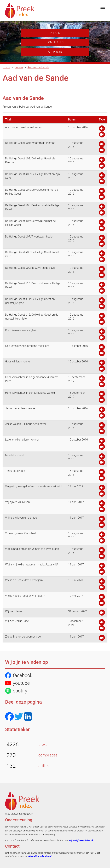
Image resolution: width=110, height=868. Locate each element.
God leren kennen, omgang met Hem (27, 346)
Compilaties (55, 42)
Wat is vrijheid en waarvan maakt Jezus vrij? (31, 565)
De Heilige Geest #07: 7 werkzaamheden (29, 237)
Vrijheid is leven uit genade (21, 518)
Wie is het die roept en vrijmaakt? (25, 596)
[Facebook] (9, 717)
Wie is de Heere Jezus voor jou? (24, 580)
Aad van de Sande (38, 67)
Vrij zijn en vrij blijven (17, 502)
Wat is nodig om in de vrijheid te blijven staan (32, 549)
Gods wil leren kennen (18, 361)
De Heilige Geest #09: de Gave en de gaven (31, 268)
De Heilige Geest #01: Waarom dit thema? (30, 143)
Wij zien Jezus (14, 611)
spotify (16, 691)
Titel (8, 120)
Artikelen (55, 52)
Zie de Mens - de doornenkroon (24, 637)
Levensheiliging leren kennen (22, 440)
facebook (19, 675)
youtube (18, 683)
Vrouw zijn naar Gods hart (21, 533)
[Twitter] (19, 717)
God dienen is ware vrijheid (21, 330)
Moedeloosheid (14, 455)
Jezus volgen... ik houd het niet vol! (26, 424)
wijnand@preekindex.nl (81, 840)
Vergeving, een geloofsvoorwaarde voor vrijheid (33, 486)
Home (6, 67)
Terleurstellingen (15, 471)
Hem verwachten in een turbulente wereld (30, 393)
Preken (19, 67)
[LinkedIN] (28, 717)
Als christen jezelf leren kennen (24, 127)
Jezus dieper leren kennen (21, 408)
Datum (72, 120)
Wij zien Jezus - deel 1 (18, 621)
